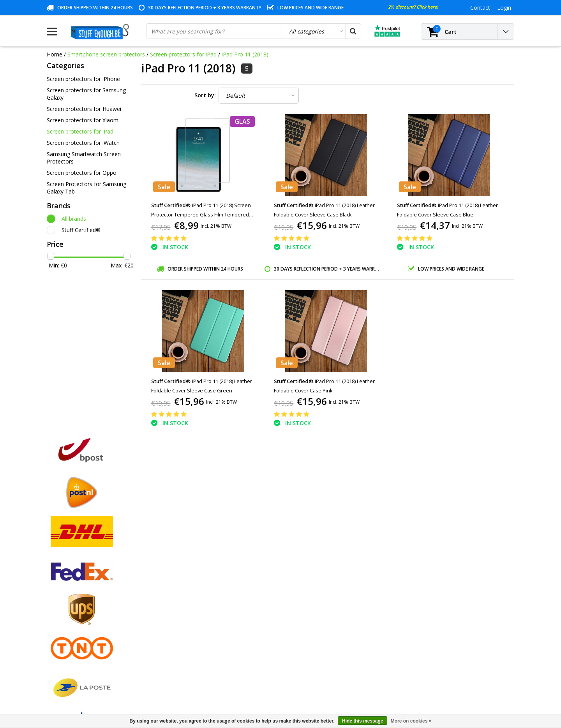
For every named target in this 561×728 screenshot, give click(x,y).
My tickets (178, 592)
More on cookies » (411, 721)
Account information (73, 637)
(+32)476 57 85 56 (449, 686)
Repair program (66, 628)
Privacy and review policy (78, 619)
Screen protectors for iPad (183, 54)
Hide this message (363, 721)
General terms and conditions (84, 574)
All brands (74, 219)
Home (55, 54)
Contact (57, 592)
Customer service (69, 610)
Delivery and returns (72, 646)
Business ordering (69, 655)
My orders (178, 583)
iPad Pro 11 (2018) (245, 54)
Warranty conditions (72, 601)
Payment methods (70, 583)
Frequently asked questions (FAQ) (89, 664)
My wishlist (179, 601)
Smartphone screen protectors (106, 54)
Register (176, 574)
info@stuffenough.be (428, 673)
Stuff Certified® (81, 230)
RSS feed (58, 673)
